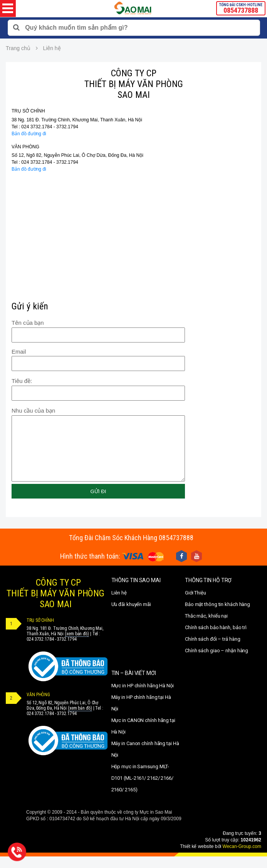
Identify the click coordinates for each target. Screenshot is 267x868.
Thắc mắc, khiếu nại (206, 627)
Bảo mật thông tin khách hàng (217, 616)
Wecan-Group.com (242, 858)
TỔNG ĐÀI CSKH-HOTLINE (241, 8)
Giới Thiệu (196, 604)
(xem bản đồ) (77, 645)
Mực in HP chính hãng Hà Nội (143, 697)
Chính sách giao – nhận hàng (217, 662)
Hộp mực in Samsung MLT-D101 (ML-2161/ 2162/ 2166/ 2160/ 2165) (142, 790)
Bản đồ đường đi (29, 134)
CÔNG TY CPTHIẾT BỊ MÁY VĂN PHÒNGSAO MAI (55, 605)
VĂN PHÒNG (25, 147)
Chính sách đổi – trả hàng (213, 651)
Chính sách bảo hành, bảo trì (216, 639)
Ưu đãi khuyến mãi (131, 616)
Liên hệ (119, 604)
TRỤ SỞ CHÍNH (28, 111)
